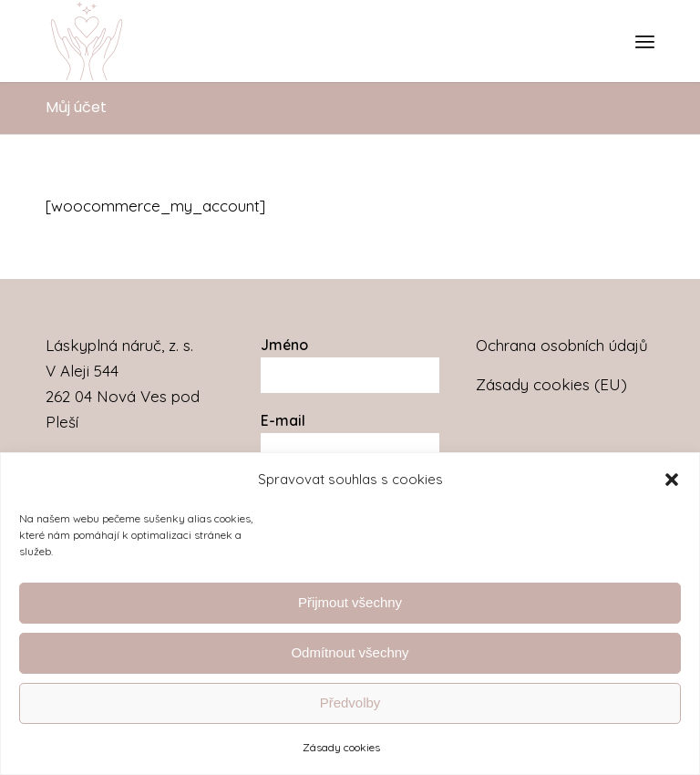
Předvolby (350, 703)
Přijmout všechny (350, 602)
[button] (672, 480)
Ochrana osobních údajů (562, 345)
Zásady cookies (341, 747)
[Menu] (645, 41)
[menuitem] (645, 41)
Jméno (284, 345)
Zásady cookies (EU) (551, 384)
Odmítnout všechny (350, 652)
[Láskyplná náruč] (87, 41)
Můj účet (76, 107)
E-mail (283, 420)
